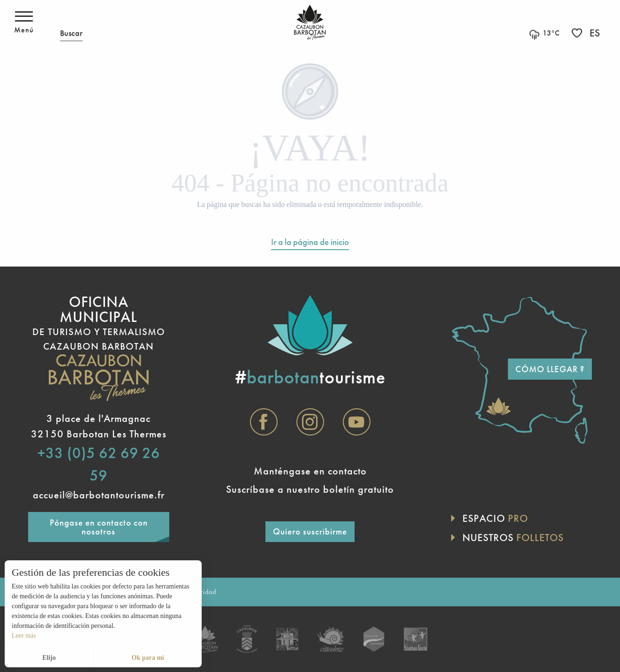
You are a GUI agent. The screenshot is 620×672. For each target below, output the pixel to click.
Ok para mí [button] (148, 658)
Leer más (24, 636)
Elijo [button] (49, 658)
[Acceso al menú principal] (24, 23)
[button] (71, 22)
